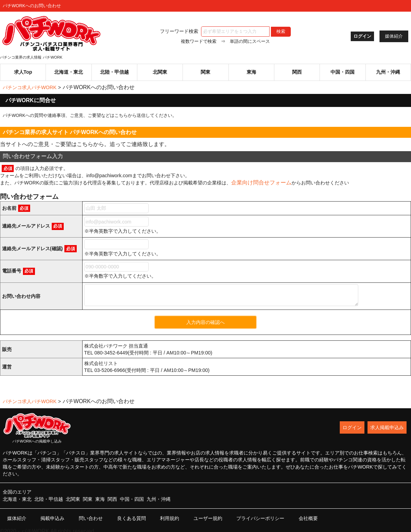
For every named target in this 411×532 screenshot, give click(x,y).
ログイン (360, 36)
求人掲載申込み (387, 424)
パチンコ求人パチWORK (30, 84)
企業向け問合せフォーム (261, 179)
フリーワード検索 (212, 31)
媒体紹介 (394, 36)
